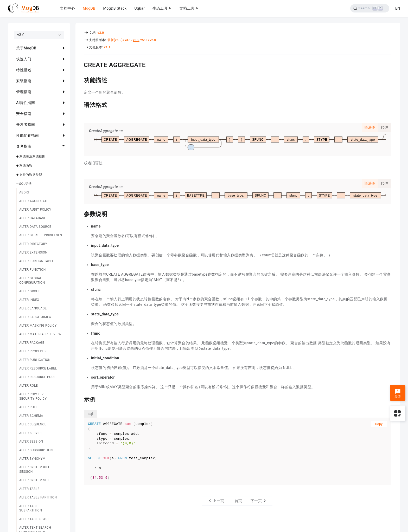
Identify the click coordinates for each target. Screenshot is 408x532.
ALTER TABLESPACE (34, 519)
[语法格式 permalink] (80, 104)
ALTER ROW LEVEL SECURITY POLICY (33, 396)
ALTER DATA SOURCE (35, 227)
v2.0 (153, 40)
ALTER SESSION (31, 442)
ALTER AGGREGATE (34, 201)
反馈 (398, 393)
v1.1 (107, 47)
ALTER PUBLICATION (35, 360)
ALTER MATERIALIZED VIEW (40, 334)
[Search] (370, 8)
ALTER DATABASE (33, 218)
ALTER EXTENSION (33, 252)
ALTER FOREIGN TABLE (37, 261)
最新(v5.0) (115, 40)
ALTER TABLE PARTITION (38, 497)
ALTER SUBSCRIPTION (36, 450)
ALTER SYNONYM (32, 459)
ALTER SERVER (30, 433)
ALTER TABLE (29, 489)
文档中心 (67, 8)
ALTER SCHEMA (31, 416)
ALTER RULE (28, 407)
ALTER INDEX (29, 300)
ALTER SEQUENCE (33, 424)
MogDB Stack (115, 8)
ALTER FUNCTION (33, 270)
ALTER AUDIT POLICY (35, 210)
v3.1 (128, 40)
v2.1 (145, 40)
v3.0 (101, 33)
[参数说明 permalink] (80, 213)
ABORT (24, 192)
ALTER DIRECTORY (33, 244)
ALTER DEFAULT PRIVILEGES (41, 235)
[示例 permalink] (80, 399)
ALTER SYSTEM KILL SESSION (35, 469)
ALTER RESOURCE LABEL (38, 368)
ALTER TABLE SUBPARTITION (31, 508)
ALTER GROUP (30, 291)
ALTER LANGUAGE (33, 308)
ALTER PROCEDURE (34, 351)
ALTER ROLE (28, 386)
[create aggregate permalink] (80, 64)
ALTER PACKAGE (32, 343)
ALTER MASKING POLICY (38, 326)
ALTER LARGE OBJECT (36, 317)
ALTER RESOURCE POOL (37, 377)
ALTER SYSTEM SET (34, 480)
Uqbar (139, 8)
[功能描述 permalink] (80, 80)
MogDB (89, 8)
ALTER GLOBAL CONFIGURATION (32, 280)
